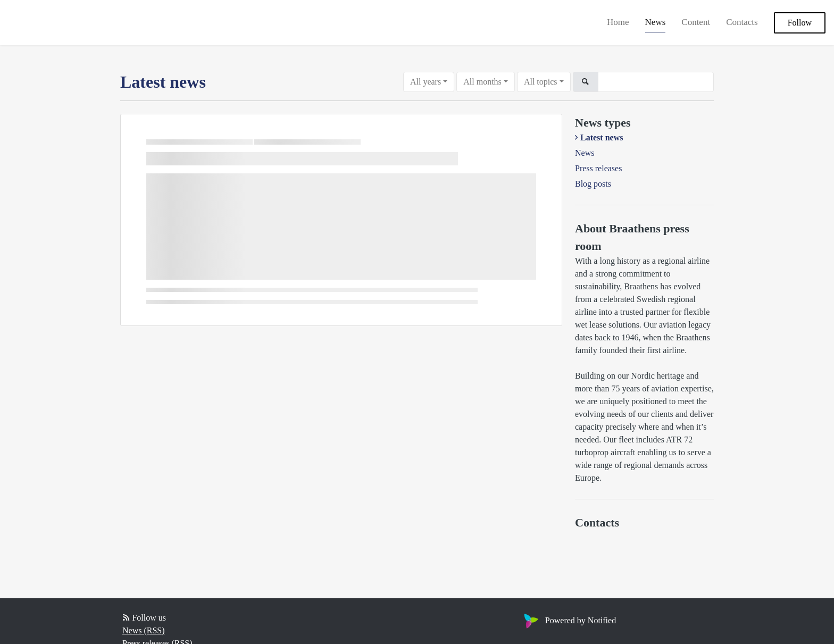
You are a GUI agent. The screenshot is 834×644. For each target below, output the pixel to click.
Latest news (602, 137)
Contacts (742, 22)
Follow (800, 23)
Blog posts (593, 184)
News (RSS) (144, 630)
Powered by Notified (569, 620)
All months (482, 82)
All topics (541, 82)
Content (696, 22)
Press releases (598, 168)
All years (426, 82)
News (656, 22)
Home (618, 22)
